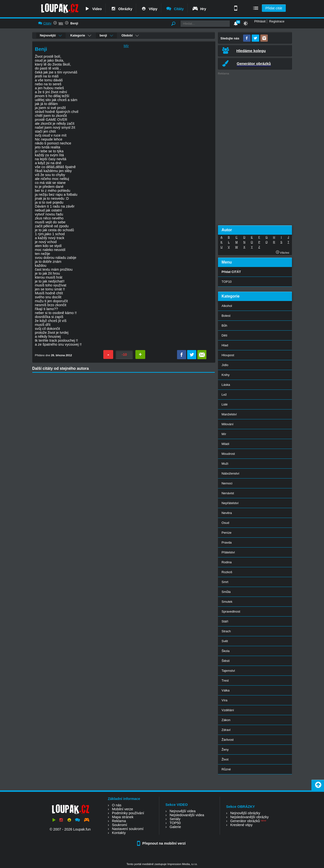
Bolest (226, 316)
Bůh (225, 326)
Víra (225, 700)
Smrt (225, 582)
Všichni (282, 253)
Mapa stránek (123, 817)
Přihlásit (260, 21)
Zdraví (226, 730)
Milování (228, 424)
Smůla (226, 592)
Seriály (175, 819)
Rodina (227, 562)
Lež (224, 395)
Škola (226, 651)
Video (93, 9)
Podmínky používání (128, 813)
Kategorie (81, 35)
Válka (226, 690)
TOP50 (175, 823)
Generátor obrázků (245, 821)
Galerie (175, 827)
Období (130, 35)
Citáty (175, 9)
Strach (226, 631)
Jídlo (225, 365)
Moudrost (228, 454)
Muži (225, 464)
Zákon (226, 720)
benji (106, 35)
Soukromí (120, 825)
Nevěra (227, 513)
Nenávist (228, 493)
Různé (226, 769)
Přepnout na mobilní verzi (162, 843)
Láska (226, 385)
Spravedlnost (231, 611)
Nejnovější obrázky (245, 813)
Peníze (227, 533)
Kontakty (119, 833)
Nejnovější (51, 35)
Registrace (277, 21)
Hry (199, 9)
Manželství (229, 414)
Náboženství (231, 473)
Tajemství (228, 671)
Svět (225, 641)
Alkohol (227, 306)
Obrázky (121, 9)
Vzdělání (228, 710)
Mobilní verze (123, 809)
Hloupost (228, 355)
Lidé (225, 404)
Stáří (225, 621)
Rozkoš (227, 572)
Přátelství (228, 552)
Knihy (226, 375)
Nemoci (227, 483)
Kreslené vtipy (241, 825)
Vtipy (149, 9)
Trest (225, 681)
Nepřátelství (230, 503)
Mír (61, 23)
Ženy (225, 750)
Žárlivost (228, 740)
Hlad (225, 345)
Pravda (227, 542)
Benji (74, 23)
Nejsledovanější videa (187, 815)
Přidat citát (274, 8)
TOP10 (227, 282)
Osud (225, 523)
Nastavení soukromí (128, 829)
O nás (117, 805)
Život (225, 759)
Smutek (227, 602)
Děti (225, 335)
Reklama (119, 821)
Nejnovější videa (183, 811)
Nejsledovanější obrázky (250, 817)
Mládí (226, 444)
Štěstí (226, 661)
